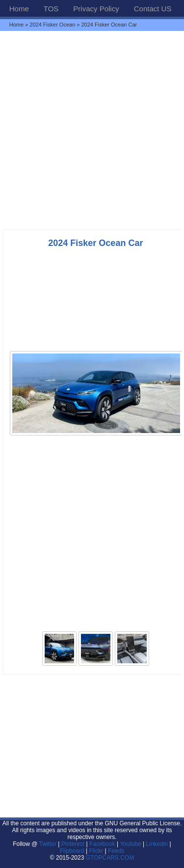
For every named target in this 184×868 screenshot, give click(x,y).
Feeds (116, 851)
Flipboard (72, 851)
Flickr (96, 851)
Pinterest (73, 844)
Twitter (49, 844)
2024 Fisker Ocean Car (95, 243)
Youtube (131, 844)
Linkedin (157, 844)
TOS (51, 9)
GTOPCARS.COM (110, 858)
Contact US (153, 9)
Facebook (102, 844)
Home (19, 9)
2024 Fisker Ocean (52, 25)
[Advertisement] (92, 130)
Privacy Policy (96, 9)
